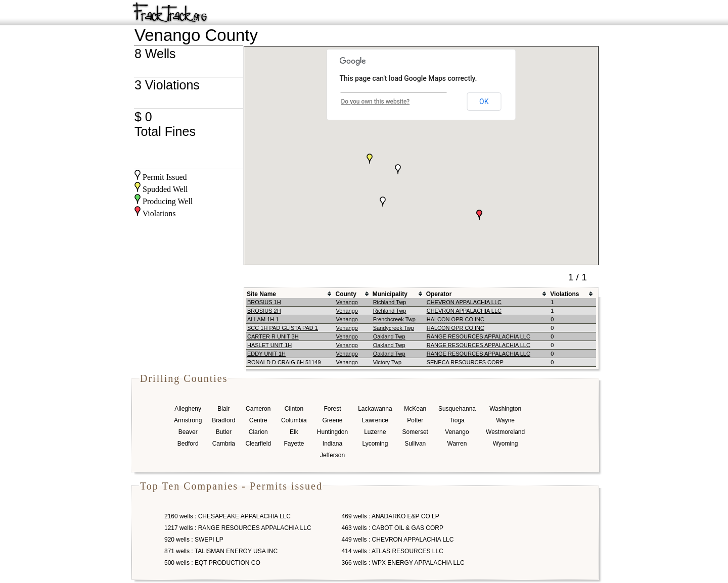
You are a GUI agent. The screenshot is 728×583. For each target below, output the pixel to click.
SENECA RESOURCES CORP (465, 362)
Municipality (390, 294)
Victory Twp (387, 362)
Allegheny (188, 409)
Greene (332, 420)
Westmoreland (505, 432)
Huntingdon (332, 432)
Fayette (294, 444)
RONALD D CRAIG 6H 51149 (284, 362)
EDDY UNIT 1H (266, 354)
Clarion (258, 432)
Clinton (294, 409)
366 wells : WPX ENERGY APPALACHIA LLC (403, 563)
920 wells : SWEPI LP (194, 540)
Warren (457, 444)
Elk (294, 432)
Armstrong (188, 420)
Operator (439, 294)
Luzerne (375, 432)
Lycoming (375, 444)
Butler (224, 432)
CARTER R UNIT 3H (273, 336)
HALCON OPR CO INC (456, 319)
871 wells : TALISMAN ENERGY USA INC (221, 551)
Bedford (188, 444)
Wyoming (506, 444)
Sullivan (415, 444)
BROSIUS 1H (264, 302)
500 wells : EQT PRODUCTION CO (212, 563)
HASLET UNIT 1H (269, 345)
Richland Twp (390, 302)
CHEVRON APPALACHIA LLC (464, 302)
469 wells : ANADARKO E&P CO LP (391, 516)
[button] (479, 215)
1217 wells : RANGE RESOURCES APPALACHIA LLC (238, 528)
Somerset (415, 432)
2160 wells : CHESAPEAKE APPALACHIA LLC (227, 516)
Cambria (224, 444)
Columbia (294, 420)
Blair (223, 409)
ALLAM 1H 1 (263, 319)
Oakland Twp (389, 336)
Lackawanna (375, 409)
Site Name (261, 294)
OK (484, 102)
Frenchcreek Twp (394, 319)
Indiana (332, 444)
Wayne (505, 420)
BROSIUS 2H (264, 311)
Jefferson (332, 455)
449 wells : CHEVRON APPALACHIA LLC (398, 540)
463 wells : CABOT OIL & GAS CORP (393, 528)
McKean (415, 409)
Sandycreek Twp (394, 328)
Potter (415, 420)
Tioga (457, 420)
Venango (347, 302)
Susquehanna (457, 409)
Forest (332, 409)
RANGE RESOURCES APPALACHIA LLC (479, 336)
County (346, 294)
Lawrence (375, 420)
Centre (258, 420)
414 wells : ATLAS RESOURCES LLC (393, 551)
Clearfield (258, 444)
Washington (505, 409)
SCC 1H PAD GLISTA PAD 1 (283, 328)
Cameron (258, 409)
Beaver (188, 432)
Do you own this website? (376, 102)
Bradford (223, 420)
